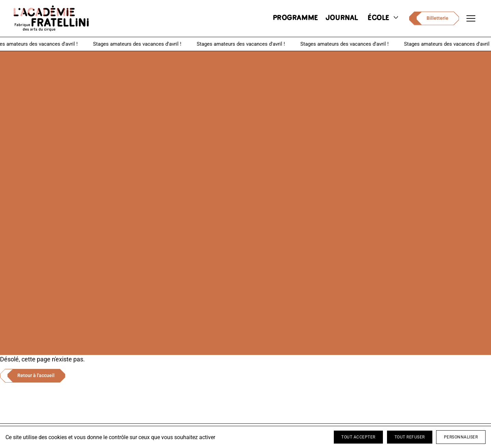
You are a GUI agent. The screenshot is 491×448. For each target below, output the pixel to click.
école (384, 18)
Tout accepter (358, 437)
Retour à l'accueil (36, 375)
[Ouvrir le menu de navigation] (471, 18)
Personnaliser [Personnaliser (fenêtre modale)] (461, 437)
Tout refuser (410, 437)
